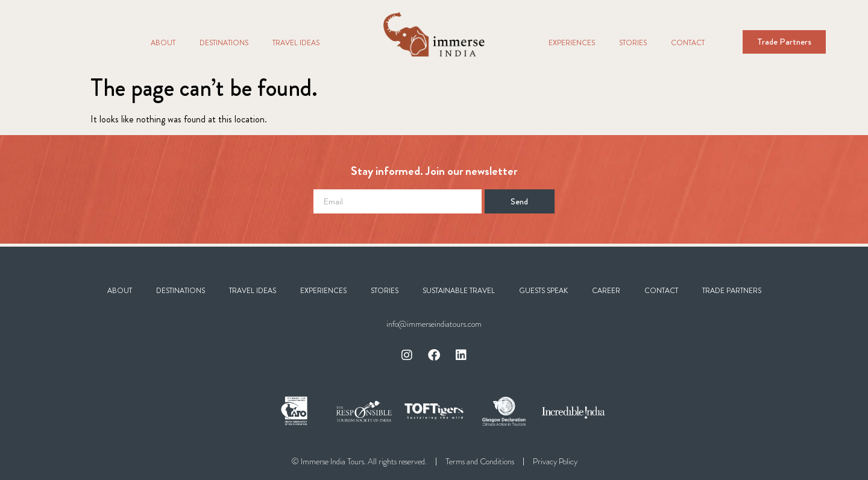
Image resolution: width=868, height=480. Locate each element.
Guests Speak (543, 291)
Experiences (572, 43)
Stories (633, 43)
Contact (688, 43)
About (163, 43)
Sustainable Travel (459, 291)
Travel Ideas (296, 43)
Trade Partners (732, 291)
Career (606, 291)
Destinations (224, 43)
